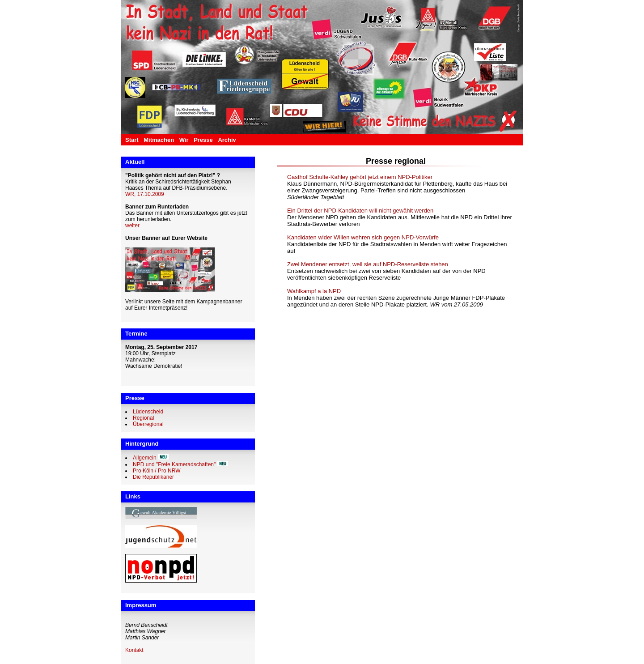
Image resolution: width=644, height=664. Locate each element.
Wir (184, 140)
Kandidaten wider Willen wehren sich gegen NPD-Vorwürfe (363, 237)
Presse (203, 140)
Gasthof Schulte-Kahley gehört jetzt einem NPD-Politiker (360, 177)
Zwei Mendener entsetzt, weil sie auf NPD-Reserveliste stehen (368, 264)
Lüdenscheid (148, 412)
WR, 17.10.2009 (145, 194)
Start (132, 140)
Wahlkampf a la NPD (314, 291)
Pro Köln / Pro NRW (157, 471)
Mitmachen (159, 140)
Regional (143, 418)
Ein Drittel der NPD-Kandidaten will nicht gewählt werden (360, 211)
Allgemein (145, 458)
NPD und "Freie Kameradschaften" (174, 464)
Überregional (148, 424)
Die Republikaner (153, 477)
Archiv (227, 140)
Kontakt (134, 650)
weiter (132, 226)
